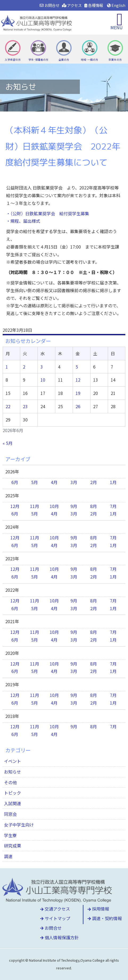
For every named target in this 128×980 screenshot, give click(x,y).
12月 (15, 506)
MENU (117, 27)
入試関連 (13, 803)
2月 (94, 482)
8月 (94, 506)
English (116, 5)
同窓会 (10, 814)
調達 (8, 856)
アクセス (72, 5)
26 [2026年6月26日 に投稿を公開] (78, 406)
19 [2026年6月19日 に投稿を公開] (78, 393)
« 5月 (8, 443)
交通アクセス (55, 909)
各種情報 (94, 5)
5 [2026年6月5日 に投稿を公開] (77, 367)
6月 (15, 482)
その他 (10, 782)
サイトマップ (55, 918)
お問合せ (49, 5)
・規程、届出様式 (23, 221)
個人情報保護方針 (59, 937)
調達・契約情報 (105, 918)
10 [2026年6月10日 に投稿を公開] (43, 380)
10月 (54, 506)
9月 (74, 506)
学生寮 (10, 835)
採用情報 (98, 909)
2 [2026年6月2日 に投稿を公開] (24, 367)
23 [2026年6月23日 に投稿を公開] (25, 406)
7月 (113, 506)
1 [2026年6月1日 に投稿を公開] (7, 367)
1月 (113, 482)
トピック (13, 793)
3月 (74, 482)
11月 (35, 506)
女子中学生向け (19, 825)
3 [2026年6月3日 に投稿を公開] (42, 367)
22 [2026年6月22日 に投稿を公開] (8, 406)
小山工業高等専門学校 (37, 23)
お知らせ (13, 772)
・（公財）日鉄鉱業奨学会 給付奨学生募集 (48, 213)
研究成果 (13, 846)
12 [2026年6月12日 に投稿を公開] (78, 380)
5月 (34, 482)
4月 (54, 482)
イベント (13, 761)
